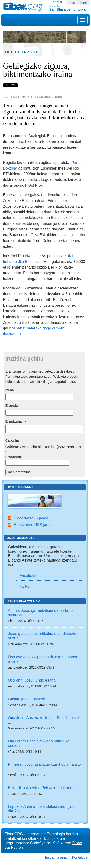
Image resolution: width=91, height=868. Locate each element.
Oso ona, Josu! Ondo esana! (32, 680)
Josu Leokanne (21, 52)
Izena (10, 390)
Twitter (25, 586)
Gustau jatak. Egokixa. (27, 699)
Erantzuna (16, 421)
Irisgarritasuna (56, 857)
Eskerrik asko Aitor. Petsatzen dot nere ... (43, 788)
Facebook (28, 575)
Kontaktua (80, 857)
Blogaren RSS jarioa (31, 518)
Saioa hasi (79, 3)
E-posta (12, 406)
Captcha (12, 440)
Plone (77, 843)
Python (17, 847)
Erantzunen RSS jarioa (33, 525)
